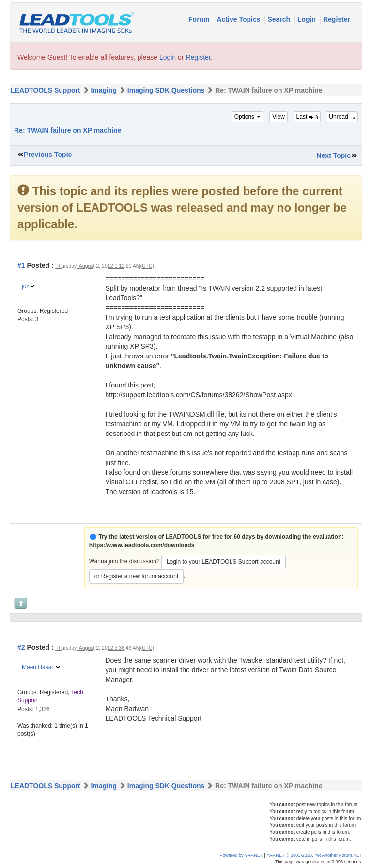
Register (337, 19)
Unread (342, 117)
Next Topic (333, 155)
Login (308, 19)
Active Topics (239, 19)
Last (307, 117)
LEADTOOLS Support (46, 90)
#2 (21, 647)
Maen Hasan (38, 667)
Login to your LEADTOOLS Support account (224, 562)
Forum (200, 19)
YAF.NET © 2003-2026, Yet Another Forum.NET (314, 855)
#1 (21, 265)
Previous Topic (48, 155)
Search (280, 19)
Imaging (104, 90)
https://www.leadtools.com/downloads (142, 545)
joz (25, 286)
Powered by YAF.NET (241, 855)
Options (248, 117)
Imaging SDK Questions (166, 90)
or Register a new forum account (136, 576)
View (279, 117)
